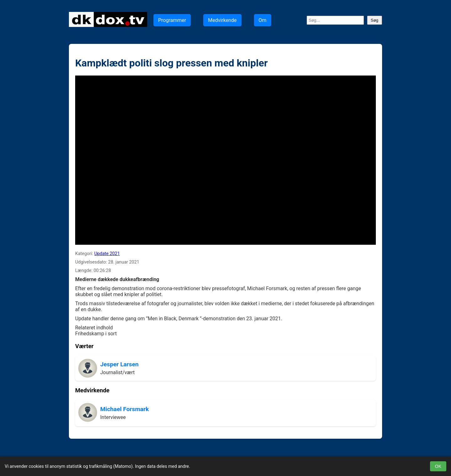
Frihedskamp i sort (96, 334)
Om (263, 20)
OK (438, 466)
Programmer (172, 20)
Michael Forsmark (124, 409)
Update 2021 (107, 254)
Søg (375, 20)
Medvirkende (222, 20)
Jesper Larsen (119, 364)
